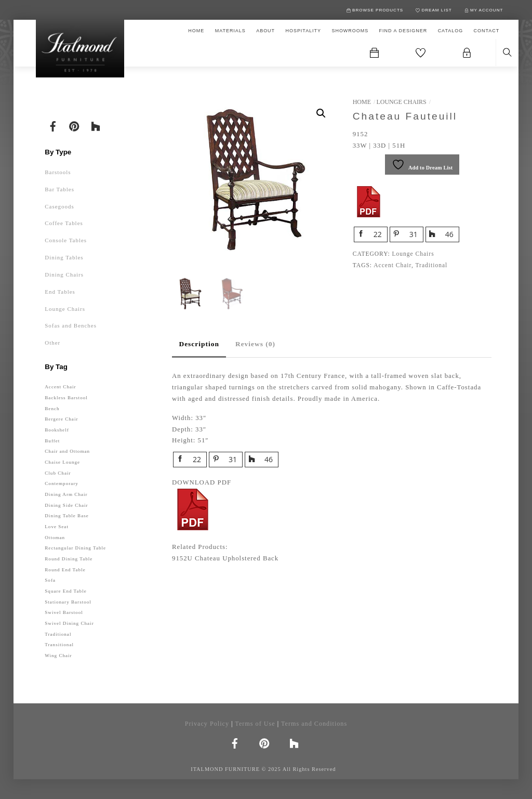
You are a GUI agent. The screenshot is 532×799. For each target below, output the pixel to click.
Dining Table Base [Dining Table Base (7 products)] (67, 516)
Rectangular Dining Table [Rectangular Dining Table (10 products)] (75, 548)
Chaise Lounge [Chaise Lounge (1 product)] (62, 462)
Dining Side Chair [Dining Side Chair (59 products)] (66, 505)
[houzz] (96, 125)
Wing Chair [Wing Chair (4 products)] (58, 656)
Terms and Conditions (314, 724)
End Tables (60, 292)
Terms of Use (255, 724)
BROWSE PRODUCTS (375, 10)
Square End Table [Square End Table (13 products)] (65, 591)
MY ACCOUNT (484, 10)
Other (52, 343)
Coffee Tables (64, 223)
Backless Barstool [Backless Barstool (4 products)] (66, 398)
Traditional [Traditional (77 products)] (58, 634)
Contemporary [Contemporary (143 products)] (62, 483)
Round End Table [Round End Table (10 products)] (65, 570)
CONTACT (487, 31)
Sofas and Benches (71, 325)
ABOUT (265, 31)
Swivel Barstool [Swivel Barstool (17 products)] (64, 612)
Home (362, 102)
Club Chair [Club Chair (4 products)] (58, 473)
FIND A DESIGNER (403, 31)
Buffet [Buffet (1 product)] (52, 441)
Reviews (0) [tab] (255, 344)
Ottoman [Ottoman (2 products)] (55, 538)
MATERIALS (230, 31)
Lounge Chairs (401, 102)
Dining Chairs (64, 274)
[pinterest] (74, 125)
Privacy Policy (207, 724)
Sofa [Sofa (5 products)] (50, 580)
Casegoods (59, 206)
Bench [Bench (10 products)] (52, 409)
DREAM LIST (434, 10)
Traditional (431, 265)
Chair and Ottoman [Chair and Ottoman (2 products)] (67, 451)
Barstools (58, 172)
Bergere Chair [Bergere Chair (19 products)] (61, 419)
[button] (321, 113)
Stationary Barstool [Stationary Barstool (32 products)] (68, 602)
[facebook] (53, 125)
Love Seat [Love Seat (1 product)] (57, 527)
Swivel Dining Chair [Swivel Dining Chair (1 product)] (69, 623)
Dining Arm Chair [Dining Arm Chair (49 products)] (66, 494)
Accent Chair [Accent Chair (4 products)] (60, 387)
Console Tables (66, 240)
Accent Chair (393, 265)
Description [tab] (199, 344)
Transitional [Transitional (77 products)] (59, 645)
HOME (196, 31)
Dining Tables (64, 257)
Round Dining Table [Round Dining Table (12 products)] (69, 559)
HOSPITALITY (303, 31)
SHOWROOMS (350, 31)
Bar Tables (59, 189)
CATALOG (450, 31)
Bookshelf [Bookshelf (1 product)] (57, 430)
